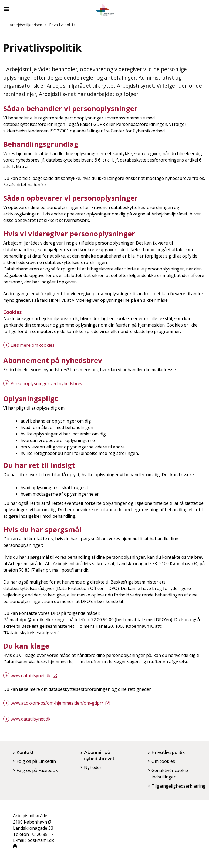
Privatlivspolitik (168, 752)
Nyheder (93, 767)
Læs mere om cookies (33, 345)
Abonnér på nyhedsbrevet (99, 755)
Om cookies (163, 761)
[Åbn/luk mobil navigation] (7, 9)
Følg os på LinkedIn (36, 761)
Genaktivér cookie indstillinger (170, 774)
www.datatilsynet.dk (35, 675)
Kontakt (25, 752)
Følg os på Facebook (37, 770)
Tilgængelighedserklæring (178, 786)
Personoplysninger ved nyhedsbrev (46, 383)
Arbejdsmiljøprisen (26, 25)
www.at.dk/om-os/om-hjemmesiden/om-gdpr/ (61, 703)
